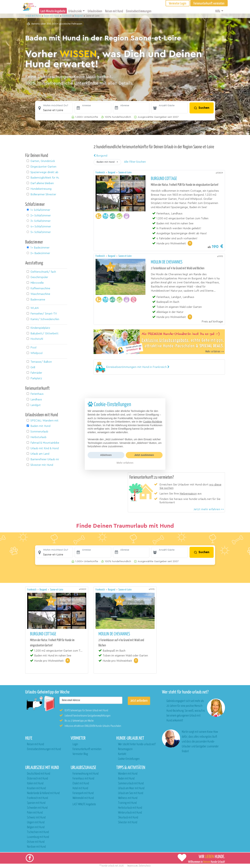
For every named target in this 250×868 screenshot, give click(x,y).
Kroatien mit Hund (36, 788)
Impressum (132, 866)
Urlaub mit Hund (33, 16)
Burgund (100, 156)
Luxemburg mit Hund (38, 837)
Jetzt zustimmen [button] (144, 455)
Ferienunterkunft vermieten (87, 749)
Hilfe (218, 11)
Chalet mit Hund (81, 784)
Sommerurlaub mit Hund (131, 784)
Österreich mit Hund (37, 779)
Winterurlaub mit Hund (130, 813)
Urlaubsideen (95, 11)
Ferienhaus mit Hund (83, 779)
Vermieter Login (178, 4)
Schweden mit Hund (37, 808)
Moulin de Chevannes (167, 262)
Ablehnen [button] (106, 455)
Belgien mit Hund (36, 827)
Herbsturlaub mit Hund (130, 808)
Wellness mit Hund (128, 798)
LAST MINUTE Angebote (84, 804)
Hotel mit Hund (80, 788)
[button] (55, 108)
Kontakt (122, 754)
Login (75, 744)
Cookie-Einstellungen (129, 759)
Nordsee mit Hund (36, 847)
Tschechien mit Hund (38, 832)
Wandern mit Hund (128, 774)
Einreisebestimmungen (139, 11)
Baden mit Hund (126, 779)
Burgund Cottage (164, 179)
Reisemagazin (125, 749)
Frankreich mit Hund (37, 798)
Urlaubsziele (75, 11)
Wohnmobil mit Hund (83, 798)
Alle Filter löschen (135, 162)
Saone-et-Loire (125, 172)
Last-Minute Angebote (53, 11)
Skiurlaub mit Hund (128, 818)
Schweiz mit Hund (36, 818)
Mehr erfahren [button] (125, 463)
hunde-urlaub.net (110, 866)
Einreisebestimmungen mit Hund (44, 749)
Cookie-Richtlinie (153, 422)
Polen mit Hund (35, 813)
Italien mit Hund (35, 784)
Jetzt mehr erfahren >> (209, 509)
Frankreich (100, 172)
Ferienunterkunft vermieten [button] (209, 4)
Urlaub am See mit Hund (131, 793)
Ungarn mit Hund (36, 822)
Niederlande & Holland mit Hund (43, 793)
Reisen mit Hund (114, 11)
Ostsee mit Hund (36, 842)
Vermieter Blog (80, 754)
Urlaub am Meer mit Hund (131, 788)
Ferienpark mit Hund (83, 793)
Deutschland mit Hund (39, 774)
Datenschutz (145, 866)
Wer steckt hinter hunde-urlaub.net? (137, 744)
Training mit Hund (127, 803)
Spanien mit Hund (36, 803)
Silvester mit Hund (128, 822)
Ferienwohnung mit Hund (85, 774)
